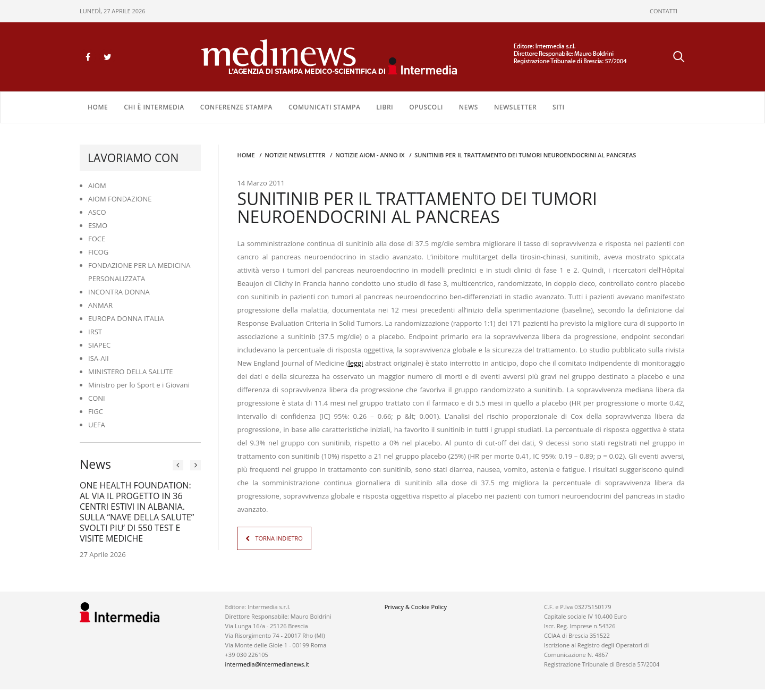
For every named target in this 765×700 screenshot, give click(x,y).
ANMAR (100, 305)
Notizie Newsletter (295, 155)
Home (98, 107)
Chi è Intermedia (154, 107)
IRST (95, 332)
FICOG (98, 252)
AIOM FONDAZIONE (120, 199)
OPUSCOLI (426, 107)
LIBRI (385, 107)
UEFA (97, 425)
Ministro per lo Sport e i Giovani (139, 385)
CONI (97, 398)
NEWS (469, 107)
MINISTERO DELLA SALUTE (131, 372)
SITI (559, 107)
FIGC (96, 411)
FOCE (97, 239)
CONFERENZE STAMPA (236, 107)
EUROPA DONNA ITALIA (126, 318)
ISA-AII (99, 358)
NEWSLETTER (515, 107)
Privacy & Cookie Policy (416, 607)
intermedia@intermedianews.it (267, 664)
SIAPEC (99, 345)
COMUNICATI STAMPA (324, 107)
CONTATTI (664, 11)
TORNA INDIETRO (279, 538)
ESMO (98, 225)
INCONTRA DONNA (119, 292)
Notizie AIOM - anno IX (370, 155)
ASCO (97, 212)
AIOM (97, 185)
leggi (355, 363)
